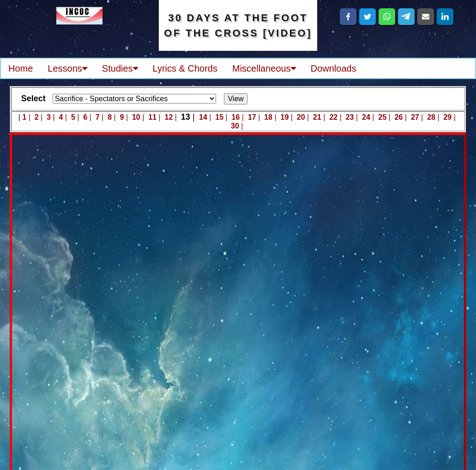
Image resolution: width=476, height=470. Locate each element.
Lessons (67, 68)
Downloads (334, 68)
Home (21, 68)
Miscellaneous (264, 68)
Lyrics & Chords (185, 68)
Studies (120, 68)
